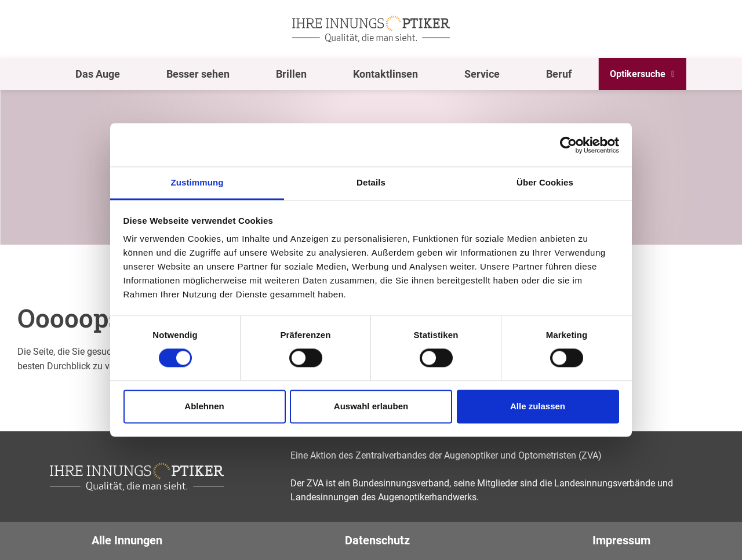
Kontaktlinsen (385, 74)
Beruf (559, 74)
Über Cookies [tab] (545, 182)
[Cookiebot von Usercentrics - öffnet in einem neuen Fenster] (568, 145)
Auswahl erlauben (371, 406)
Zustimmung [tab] (197, 182)
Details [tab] (371, 182)
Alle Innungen (127, 540)
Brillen (291, 74)
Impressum (621, 540)
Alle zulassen (538, 406)
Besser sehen (198, 74)
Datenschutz (377, 540)
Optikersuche (638, 74)
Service (482, 74)
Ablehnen (204, 406)
